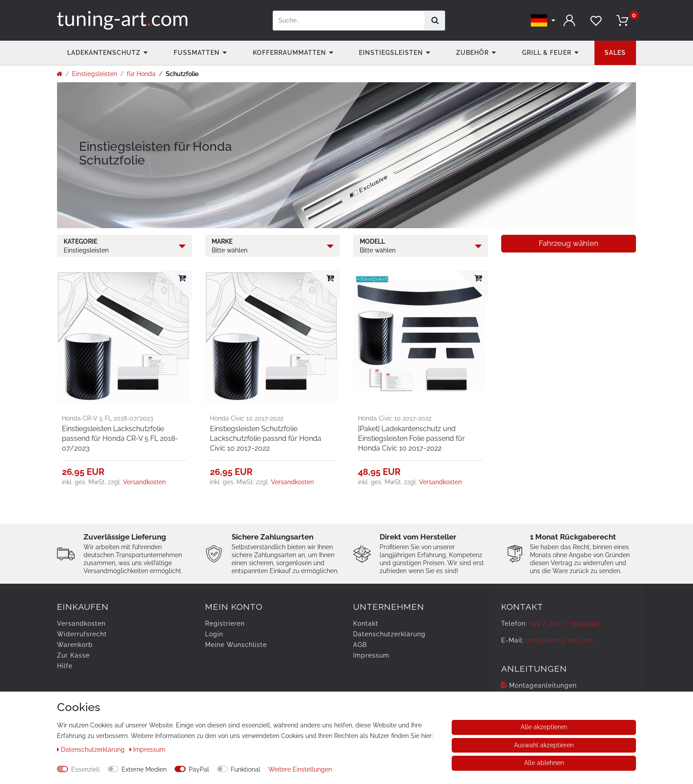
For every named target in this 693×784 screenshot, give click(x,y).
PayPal (199, 769)
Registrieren (225, 623)
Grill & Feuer (547, 53)
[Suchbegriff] (349, 21)
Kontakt (366, 623)
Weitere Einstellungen (300, 769)
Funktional (246, 769)
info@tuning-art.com (560, 640)
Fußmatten (197, 53)
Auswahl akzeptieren (544, 745)
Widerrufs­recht (82, 634)
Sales (615, 53)
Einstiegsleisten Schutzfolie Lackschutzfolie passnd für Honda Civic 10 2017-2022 (266, 438)
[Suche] (435, 21)
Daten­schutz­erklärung (389, 634)
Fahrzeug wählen (569, 243)
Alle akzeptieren (544, 727)
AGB (360, 645)
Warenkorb (75, 645)
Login (214, 634)
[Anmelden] (570, 21)
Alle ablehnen (544, 763)
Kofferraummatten (289, 53)
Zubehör (472, 53)
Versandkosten (144, 482)
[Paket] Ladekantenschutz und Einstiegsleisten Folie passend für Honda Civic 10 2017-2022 (411, 438)
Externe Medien (144, 769)
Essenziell (86, 769)
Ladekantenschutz (104, 53)
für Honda (141, 74)
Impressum (371, 655)
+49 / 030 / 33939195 (564, 623)
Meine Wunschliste (236, 645)
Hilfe (65, 666)
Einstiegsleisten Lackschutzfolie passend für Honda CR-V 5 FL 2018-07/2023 (120, 438)
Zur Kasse (73, 655)
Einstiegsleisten (391, 53)
